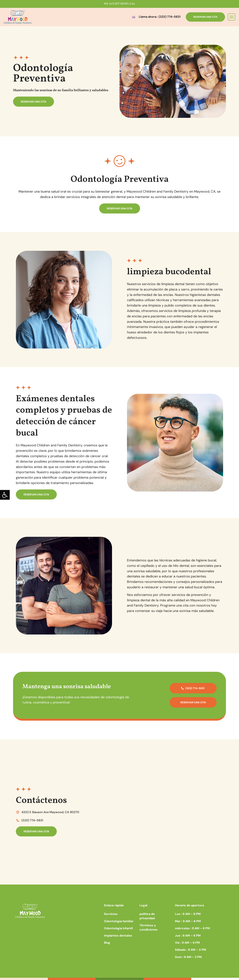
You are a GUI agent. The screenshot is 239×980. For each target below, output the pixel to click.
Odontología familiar (119, 921)
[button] (5, 495)
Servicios (111, 914)
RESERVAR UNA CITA (205, 17)
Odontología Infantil (118, 928)
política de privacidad (147, 916)
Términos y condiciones (149, 927)
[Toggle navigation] (232, 17)
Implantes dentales (118, 936)
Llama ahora (160, 17)
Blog (107, 943)
